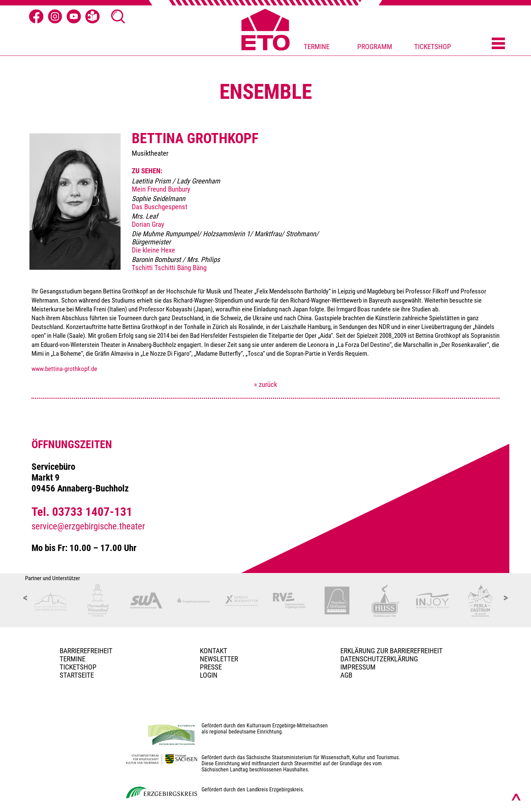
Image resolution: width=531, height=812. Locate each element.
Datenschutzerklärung (379, 659)
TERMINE (317, 47)
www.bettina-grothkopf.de (64, 369)
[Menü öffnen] (498, 44)
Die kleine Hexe (153, 250)
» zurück (265, 385)
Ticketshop (78, 667)
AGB (346, 675)
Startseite (77, 675)
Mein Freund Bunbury (161, 189)
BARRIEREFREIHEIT (86, 651)
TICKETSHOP (433, 47)
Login (209, 675)
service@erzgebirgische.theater (88, 526)
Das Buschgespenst (160, 207)
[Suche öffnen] (118, 17)
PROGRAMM (375, 47)
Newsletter (219, 659)
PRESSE (211, 667)
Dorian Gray (148, 224)
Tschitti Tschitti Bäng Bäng (169, 268)
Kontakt (214, 651)
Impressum (358, 667)
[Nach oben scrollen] (516, 797)
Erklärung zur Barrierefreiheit (391, 651)
